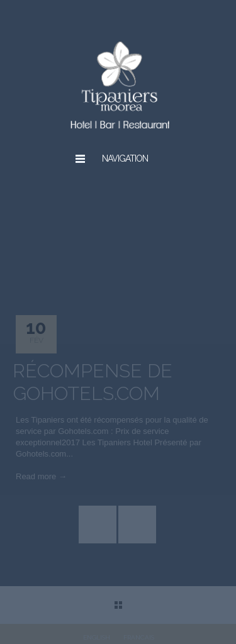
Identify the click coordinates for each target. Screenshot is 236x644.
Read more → (41, 476)
